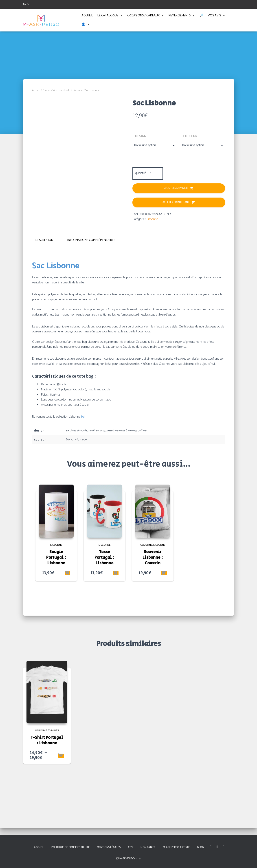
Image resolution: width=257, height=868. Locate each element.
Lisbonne (78, 90)
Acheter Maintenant (176, 202)
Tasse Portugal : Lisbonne (104, 607)
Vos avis (217, 16)
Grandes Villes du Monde (56, 90)
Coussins (146, 594)
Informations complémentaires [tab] (91, 290)
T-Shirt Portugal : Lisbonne (47, 790)
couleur (190, 136)
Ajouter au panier (176, 188)
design (141, 136)
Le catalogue (110, 16)
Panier (27, 4)
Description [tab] (44, 290)
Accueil (87, 16)
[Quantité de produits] (153, 174)
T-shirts (53, 780)
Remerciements (182, 16)
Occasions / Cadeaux (146, 16)
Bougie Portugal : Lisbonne (56, 607)
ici (83, 466)
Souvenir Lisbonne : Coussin (153, 607)
